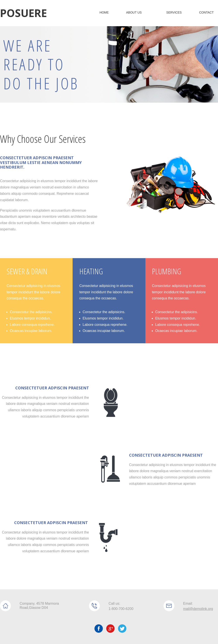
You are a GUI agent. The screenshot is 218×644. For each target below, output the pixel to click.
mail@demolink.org (198, 609)
